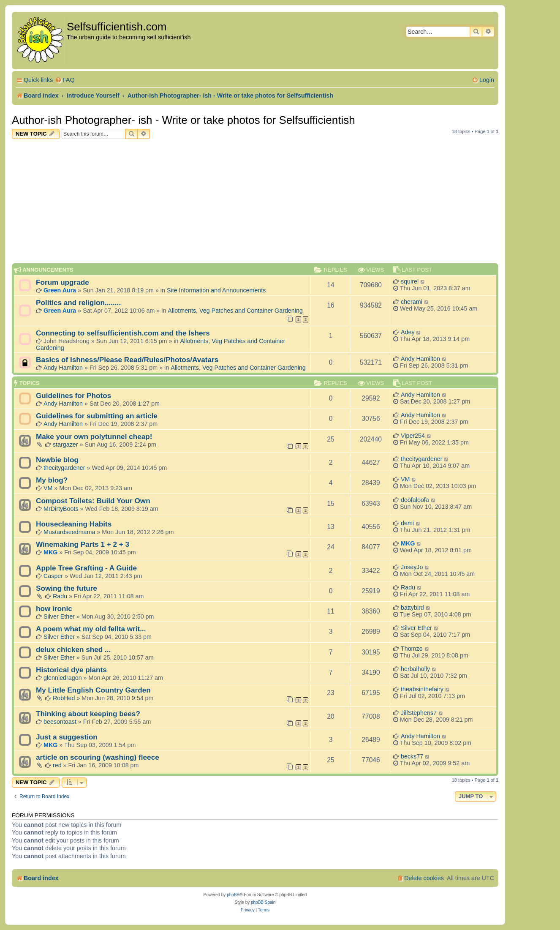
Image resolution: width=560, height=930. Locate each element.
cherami (412, 302)
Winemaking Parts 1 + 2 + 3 (83, 544)
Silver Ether (59, 616)
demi (407, 523)
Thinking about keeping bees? (88, 714)
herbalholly (415, 669)
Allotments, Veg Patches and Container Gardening (235, 311)
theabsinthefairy (422, 689)
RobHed (64, 698)
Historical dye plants (71, 670)
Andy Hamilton (63, 368)
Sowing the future (67, 588)
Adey (408, 332)
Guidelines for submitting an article (97, 416)
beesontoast (60, 722)
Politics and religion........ (78, 303)
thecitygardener (64, 468)
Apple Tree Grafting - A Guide (86, 568)
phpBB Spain (263, 902)
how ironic (54, 608)
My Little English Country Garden (93, 690)
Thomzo (412, 649)
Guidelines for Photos (73, 395)
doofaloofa (415, 500)
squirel (410, 281)
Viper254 (413, 436)
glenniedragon (63, 678)
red (57, 765)
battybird (412, 608)
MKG (50, 552)
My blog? (52, 480)
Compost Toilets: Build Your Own (93, 501)
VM (48, 488)
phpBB (233, 895)
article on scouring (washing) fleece (98, 757)
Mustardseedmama (69, 532)
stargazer (65, 445)
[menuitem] (65, 80)
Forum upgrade (63, 282)
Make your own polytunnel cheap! (94, 436)
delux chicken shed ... (73, 649)
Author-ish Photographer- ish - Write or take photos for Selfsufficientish (183, 120)
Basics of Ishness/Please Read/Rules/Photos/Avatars (127, 360)
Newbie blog (57, 460)
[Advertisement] (255, 202)
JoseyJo (412, 567)
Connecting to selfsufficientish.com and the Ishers (123, 333)
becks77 (412, 756)
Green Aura (60, 290)
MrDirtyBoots (61, 509)
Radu (60, 596)
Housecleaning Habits (74, 524)
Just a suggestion (67, 737)
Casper (53, 576)
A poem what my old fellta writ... (91, 629)
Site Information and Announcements (216, 290)
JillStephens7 (419, 713)
